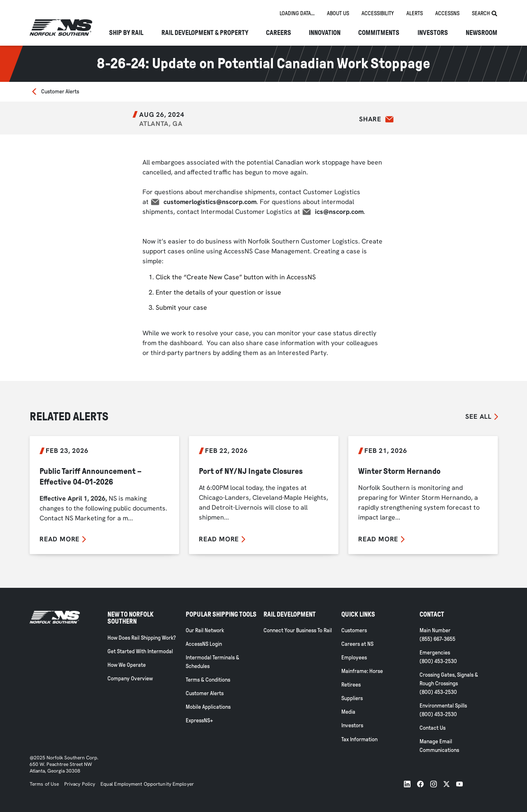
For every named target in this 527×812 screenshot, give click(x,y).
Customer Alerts (60, 92)
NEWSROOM (482, 33)
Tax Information (359, 739)
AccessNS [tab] (447, 13)
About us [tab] (338, 13)
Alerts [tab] (415, 13)
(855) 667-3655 (437, 639)
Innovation (325, 33)
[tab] (297, 14)
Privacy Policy (80, 784)
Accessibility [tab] (378, 13)
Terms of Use (44, 784)
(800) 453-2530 (438, 661)
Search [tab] (485, 14)
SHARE (370, 119)
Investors (433, 33)
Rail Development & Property (205, 33)
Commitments (379, 33)
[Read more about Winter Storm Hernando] (423, 495)
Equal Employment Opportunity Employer (147, 784)
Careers (279, 33)
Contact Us (433, 728)
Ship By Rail (126, 33)
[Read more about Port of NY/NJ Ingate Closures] (264, 495)
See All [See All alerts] (478, 417)
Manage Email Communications (439, 746)
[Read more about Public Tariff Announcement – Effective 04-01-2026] (104, 495)
